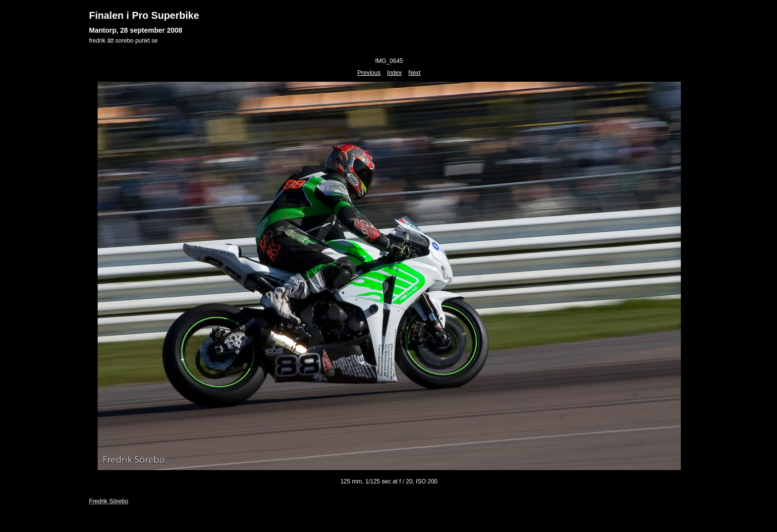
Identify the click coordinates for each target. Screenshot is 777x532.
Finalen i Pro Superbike (144, 15)
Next (415, 73)
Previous (369, 73)
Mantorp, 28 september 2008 (136, 30)
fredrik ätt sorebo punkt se (124, 41)
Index (394, 73)
